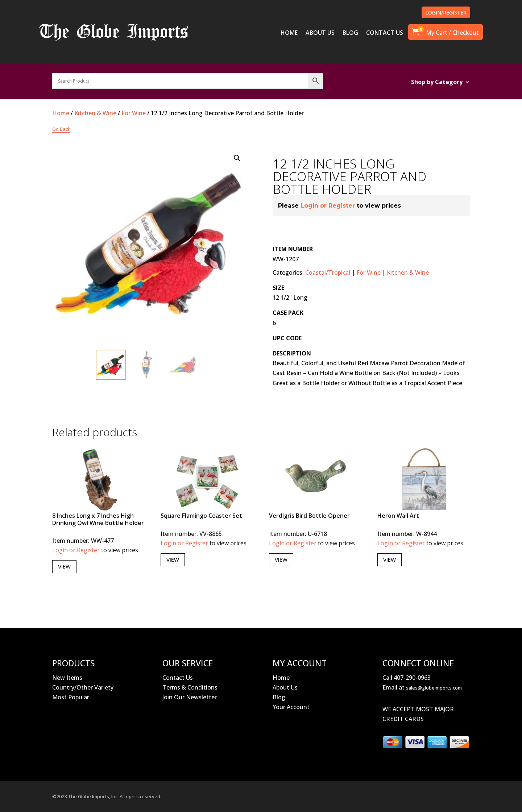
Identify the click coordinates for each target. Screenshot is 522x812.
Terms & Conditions (190, 687)
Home (61, 113)
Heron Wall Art (398, 516)
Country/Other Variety (83, 687)
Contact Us (178, 678)
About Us (285, 687)
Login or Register (328, 206)
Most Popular (71, 697)
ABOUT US (320, 33)
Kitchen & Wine (95, 113)
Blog (279, 697)
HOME (289, 33)
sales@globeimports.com (434, 688)
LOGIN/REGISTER (446, 13)
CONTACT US (385, 33)
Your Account (291, 707)
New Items (67, 678)
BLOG (350, 33)
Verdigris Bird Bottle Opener (309, 516)
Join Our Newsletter (190, 697)
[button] (237, 158)
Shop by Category (437, 83)
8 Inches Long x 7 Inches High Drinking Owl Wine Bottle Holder (98, 519)
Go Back (61, 129)
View (64, 566)
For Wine (134, 113)
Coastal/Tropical (328, 272)
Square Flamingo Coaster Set (201, 516)
